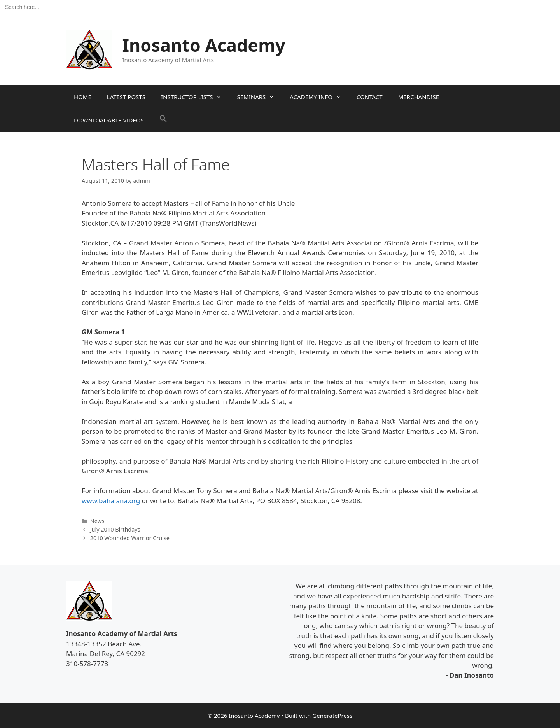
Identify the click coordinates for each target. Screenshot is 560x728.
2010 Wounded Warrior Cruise (130, 538)
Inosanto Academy (204, 45)
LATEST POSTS (126, 97)
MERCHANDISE (419, 97)
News (97, 521)
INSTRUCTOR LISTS (195, 97)
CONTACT (370, 97)
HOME (83, 97)
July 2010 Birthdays (115, 529)
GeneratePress (332, 716)
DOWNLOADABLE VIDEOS (109, 120)
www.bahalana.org (111, 501)
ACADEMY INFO (319, 97)
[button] (163, 120)
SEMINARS (260, 97)
